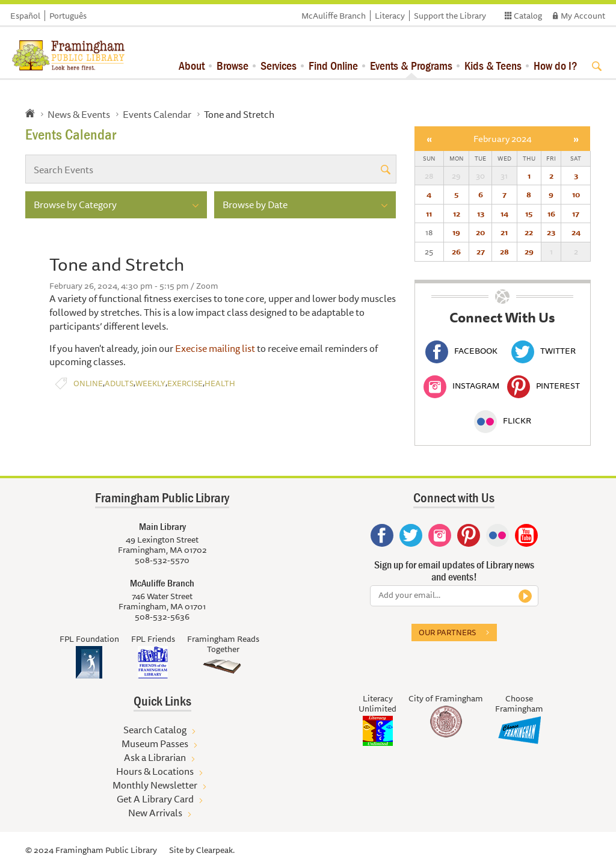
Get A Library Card (155, 799)
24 (576, 232)
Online (88, 383)
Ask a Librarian (155, 757)
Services (279, 65)
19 (456, 232)
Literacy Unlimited (377, 703)
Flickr (503, 420)
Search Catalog (155, 730)
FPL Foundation (89, 639)
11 (429, 214)
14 (504, 214)
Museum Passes (155, 743)
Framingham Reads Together (223, 644)
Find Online (333, 65)
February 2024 (503, 139)
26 (456, 251)
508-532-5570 (162, 560)
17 (576, 214)
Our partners (447, 632)
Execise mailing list (215, 348)
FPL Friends (153, 639)
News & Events (79, 114)
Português (68, 16)
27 (481, 251)
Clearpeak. (215, 850)
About (192, 65)
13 (481, 214)
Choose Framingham (519, 703)
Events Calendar (157, 114)
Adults (119, 383)
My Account (583, 16)
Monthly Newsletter (155, 785)
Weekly (150, 383)
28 (504, 251)
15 (529, 214)
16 (551, 214)
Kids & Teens (493, 65)
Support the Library (450, 16)
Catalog (528, 16)
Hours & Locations (155, 771)
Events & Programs (411, 65)
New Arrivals (155, 813)
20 (480, 232)
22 (529, 232)
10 (576, 194)
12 (457, 214)
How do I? (556, 65)
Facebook (461, 351)
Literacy (390, 16)
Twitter (544, 351)
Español (25, 16)
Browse (233, 65)
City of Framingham (446, 698)
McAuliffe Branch (334, 16)
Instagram (461, 386)
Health (220, 383)
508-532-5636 (162, 617)
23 (551, 232)
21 (504, 232)
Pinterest (544, 386)
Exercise (185, 383)
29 (529, 251)
